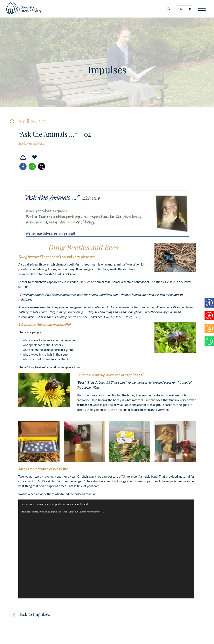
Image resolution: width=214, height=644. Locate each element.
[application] (106, 549)
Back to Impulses (34, 614)
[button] (23, 166)
